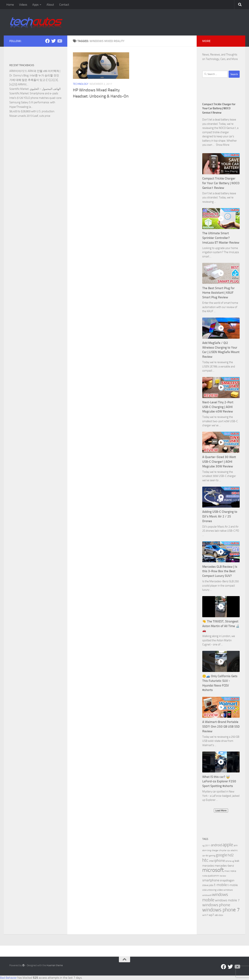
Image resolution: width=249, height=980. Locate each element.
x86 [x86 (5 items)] (216, 915)
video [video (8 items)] (220, 890)
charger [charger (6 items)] (215, 850)
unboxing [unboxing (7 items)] (212, 890)
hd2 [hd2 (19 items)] (231, 855)
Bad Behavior (8, 978)
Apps (35, 5)
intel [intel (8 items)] (211, 861)
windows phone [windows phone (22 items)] (216, 905)
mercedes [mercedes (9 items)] (208, 866)
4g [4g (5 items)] (203, 846)
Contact (64, 5)
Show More (223, 145)
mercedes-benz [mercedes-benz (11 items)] (224, 866)
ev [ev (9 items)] (207, 855)
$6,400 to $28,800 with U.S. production (32, 111)
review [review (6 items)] (223, 876)
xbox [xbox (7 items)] (221, 915)
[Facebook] (47, 41)
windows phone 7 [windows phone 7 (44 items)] (221, 910)
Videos (23, 5)
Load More (221, 810)
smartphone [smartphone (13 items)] (211, 880)
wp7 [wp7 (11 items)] (211, 915)
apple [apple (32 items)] (228, 845)
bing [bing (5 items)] (209, 850)
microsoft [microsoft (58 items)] (213, 870)
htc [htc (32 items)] (205, 860)
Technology (81, 84)
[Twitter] (53, 41)
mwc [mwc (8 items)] (227, 871)
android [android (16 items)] (216, 845)
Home (10, 5)
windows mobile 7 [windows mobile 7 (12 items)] (227, 900)
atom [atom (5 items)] (205, 850)
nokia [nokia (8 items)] (233, 871)
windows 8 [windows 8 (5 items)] (207, 895)
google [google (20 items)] (222, 855)
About (50, 5)
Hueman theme (55, 965)
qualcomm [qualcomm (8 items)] (213, 876)
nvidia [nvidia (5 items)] (205, 876)
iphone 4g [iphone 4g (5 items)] (230, 861)
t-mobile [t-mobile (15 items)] (220, 885)
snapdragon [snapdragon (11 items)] (227, 880)
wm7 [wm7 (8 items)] (205, 915)
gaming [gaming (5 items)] (212, 856)
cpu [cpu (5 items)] (229, 850)
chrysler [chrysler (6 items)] (223, 850)
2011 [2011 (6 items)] (208, 845)
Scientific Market (19, 89)
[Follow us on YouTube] (59, 41)
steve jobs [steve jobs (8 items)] (208, 885)
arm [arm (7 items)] (236, 845)
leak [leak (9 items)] (237, 861)
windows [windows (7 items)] (228, 890)
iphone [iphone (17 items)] (220, 861)
